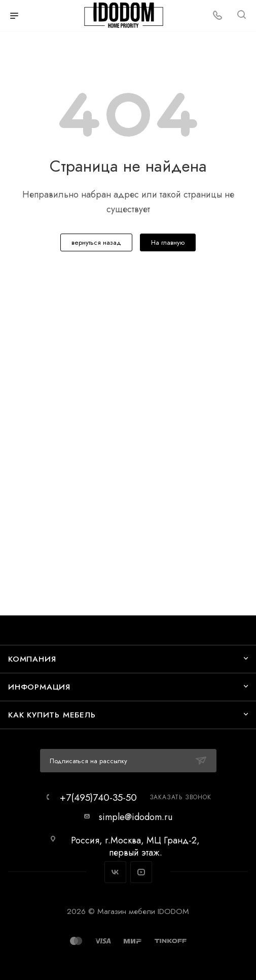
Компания (32, 659)
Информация (39, 687)
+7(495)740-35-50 (98, 797)
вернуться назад (96, 242)
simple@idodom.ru (136, 817)
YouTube (141, 872)
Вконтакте (115, 872)
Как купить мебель (52, 715)
